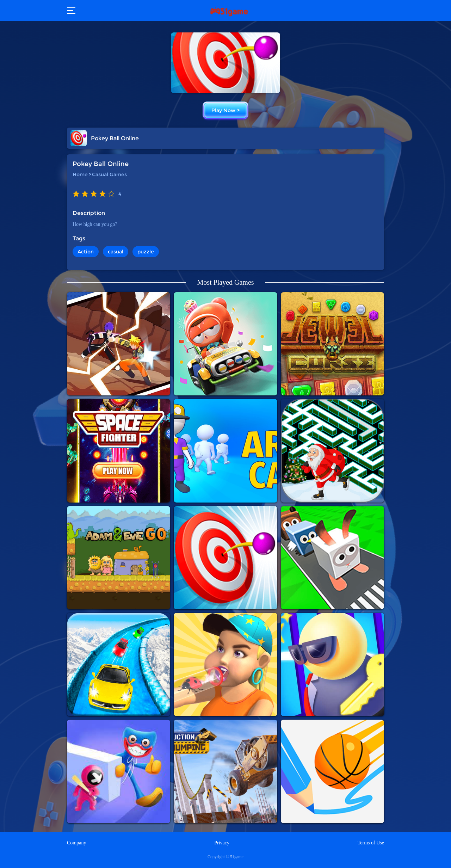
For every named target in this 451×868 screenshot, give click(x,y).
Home (80, 174)
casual (116, 252)
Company (76, 843)
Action (86, 252)
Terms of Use (371, 843)
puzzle (146, 252)
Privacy (222, 843)
